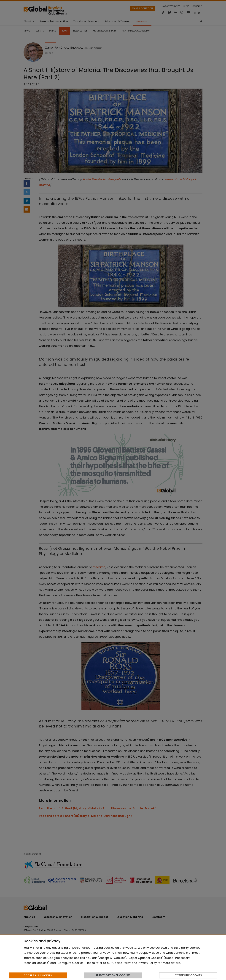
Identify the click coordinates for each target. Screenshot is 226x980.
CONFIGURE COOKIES (188, 975)
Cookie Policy (122, 963)
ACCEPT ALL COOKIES (38, 975)
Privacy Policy (147, 963)
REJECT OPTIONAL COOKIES (113, 975)
